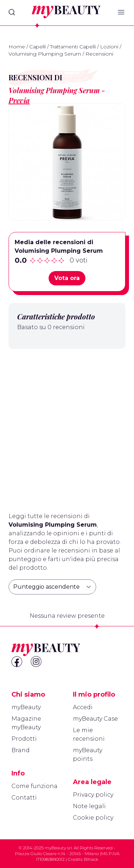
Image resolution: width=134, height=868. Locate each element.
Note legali (89, 806)
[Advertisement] (67, 428)
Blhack (91, 859)
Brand (21, 750)
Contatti (24, 798)
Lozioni (109, 47)
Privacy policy (93, 795)
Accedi (83, 707)
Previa (19, 100)
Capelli (38, 47)
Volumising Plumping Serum (45, 54)
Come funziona (34, 786)
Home (17, 47)
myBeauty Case (95, 719)
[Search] (12, 12)
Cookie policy (93, 818)
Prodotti (24, 739)
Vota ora (67, 278)
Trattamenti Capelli (73, 47)
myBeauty (26, 707)
